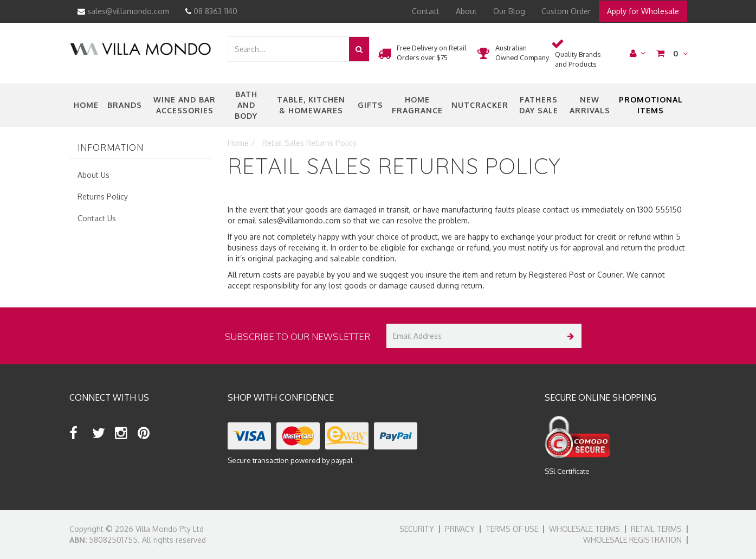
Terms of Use (512, 529)
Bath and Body (246, 105)
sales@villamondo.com (123, 11)
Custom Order (566, 11)
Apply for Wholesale (643, 11)
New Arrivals (590, 105)
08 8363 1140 (211, 11)
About (466, 11)
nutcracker (480, 105)
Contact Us (97, 218)
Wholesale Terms (584, 529)
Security (417, 529)
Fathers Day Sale (539, 105)
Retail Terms (656, 529)
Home (86, 105)
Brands (125, 105)
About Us (93, 175)
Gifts (370, 105)
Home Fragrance (417, 105)
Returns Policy (103, 197)
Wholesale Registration (632, 540)
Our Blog (509, 11)
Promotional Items (651, 105)
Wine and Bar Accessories (185, 105)
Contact (426, 11)
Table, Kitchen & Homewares (311, 105)
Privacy (460, 529)
